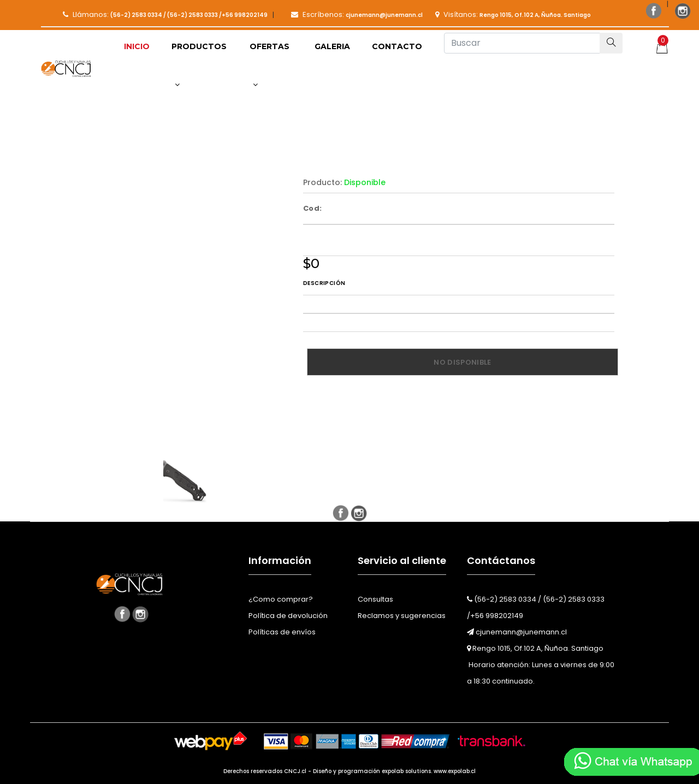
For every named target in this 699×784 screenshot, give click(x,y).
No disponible (462, 362)
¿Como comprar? (281, 599)
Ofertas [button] (269, 65)
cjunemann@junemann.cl (517, 632)
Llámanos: (165, 14)
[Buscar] (522, 43)
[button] (200, 66)
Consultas (375, 599)
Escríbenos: (357, 14)
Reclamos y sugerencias (402, 616)
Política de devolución (288, 616)
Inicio (137, 46)
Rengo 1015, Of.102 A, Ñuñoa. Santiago (535, 648)
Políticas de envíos (282, 632)
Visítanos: (513, 14)
